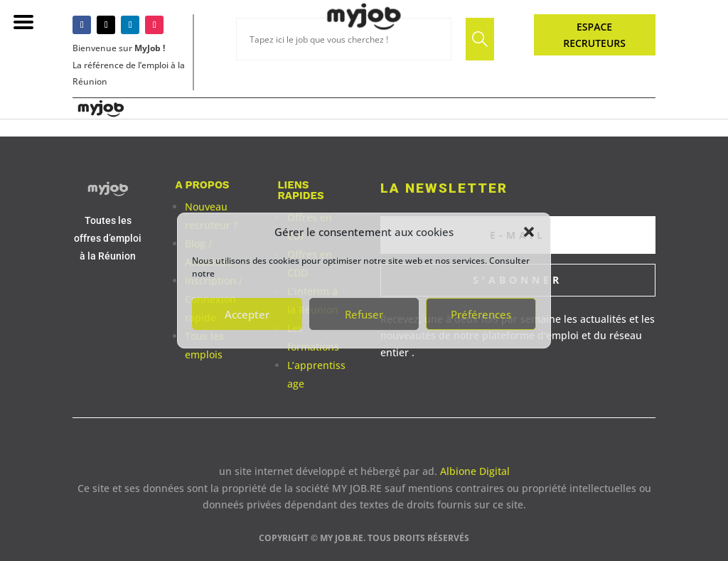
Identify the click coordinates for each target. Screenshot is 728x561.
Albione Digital (475, 471)
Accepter (247, 314)
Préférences (481, 314)
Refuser (364, 314)
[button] (529, 232)
